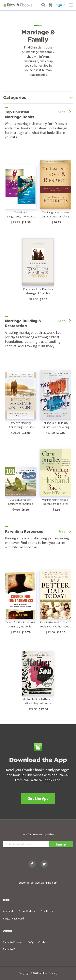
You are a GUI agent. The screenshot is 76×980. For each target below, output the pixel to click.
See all (65, 112)
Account (8, 911)
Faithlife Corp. (11, 949)
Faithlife (42, 973)
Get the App (38, 798)
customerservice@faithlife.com (38, 883)
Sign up (61, 844)
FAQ (30, 942)
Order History (27, 911)
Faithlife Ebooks (13, 942)
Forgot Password (13, 918)
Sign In (60, 5)
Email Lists (47, 911)
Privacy (53, 973)
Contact (43, 942)
